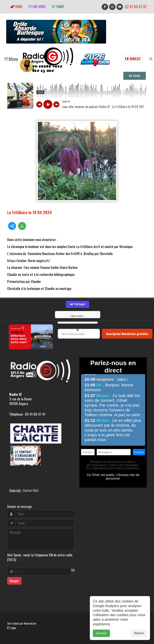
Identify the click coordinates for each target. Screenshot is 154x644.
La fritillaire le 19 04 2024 (30, 212)
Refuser (139, 633)
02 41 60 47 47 (136, 7)
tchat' (58, 7)
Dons (16, 7)
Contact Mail (31, 490)
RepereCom (30, 623)
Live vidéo (37, 7)
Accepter (101, 633)
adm (12, 628)
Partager (77, 304)
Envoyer (14, 581)
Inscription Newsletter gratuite (127, 334)
